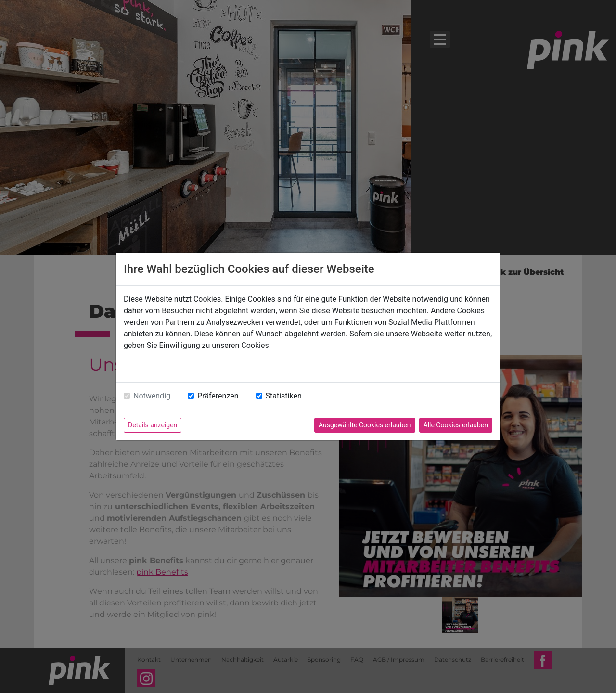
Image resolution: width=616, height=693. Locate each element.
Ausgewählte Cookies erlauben (365, 425)
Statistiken (284, 396)
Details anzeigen (153, 425)
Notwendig (152, 396)
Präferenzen (218, 396)
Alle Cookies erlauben (456, 425)
